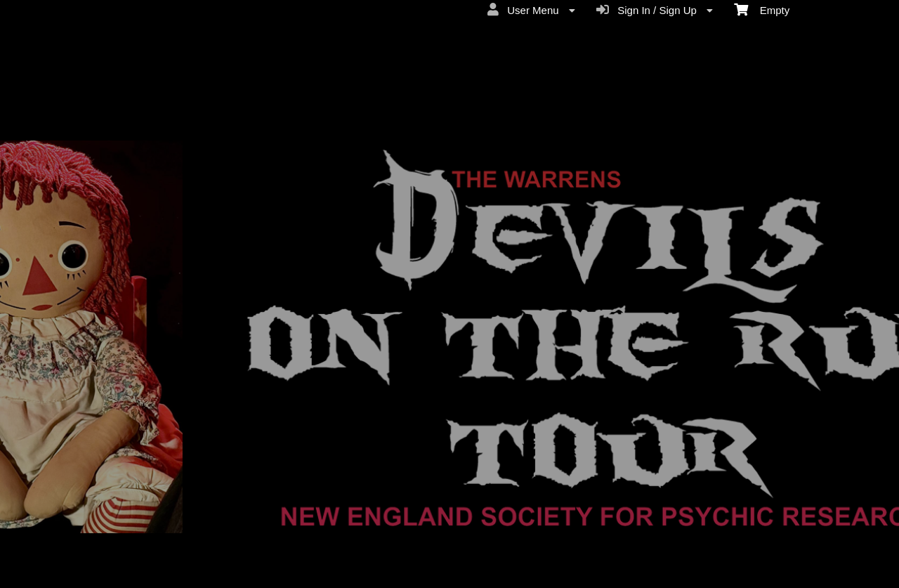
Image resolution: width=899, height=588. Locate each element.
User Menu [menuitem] (531, 10)
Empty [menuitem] (762, 9)
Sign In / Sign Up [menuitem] (655, 10)
